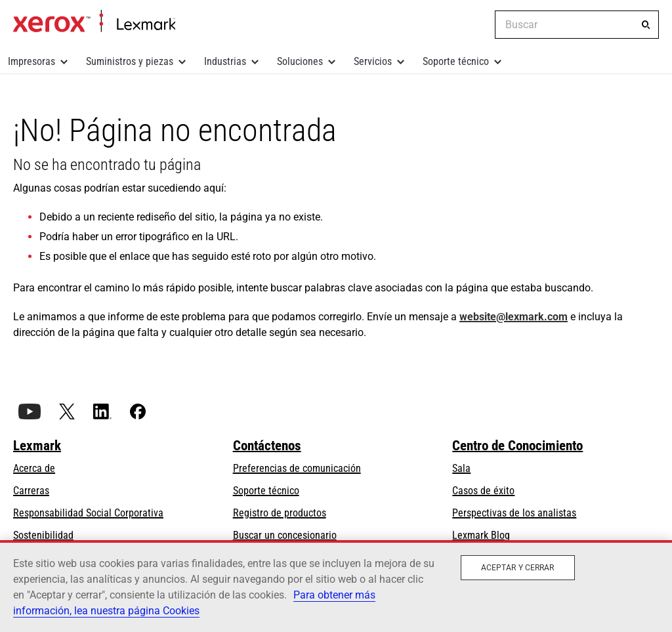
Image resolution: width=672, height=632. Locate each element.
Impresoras (31, 61)
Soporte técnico (456, 61)
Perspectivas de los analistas (514, 513)
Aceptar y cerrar (518, 568)
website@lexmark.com (514, 317)
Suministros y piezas (130, 61)
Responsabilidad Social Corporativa (88, 513)
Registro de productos (280, 513)
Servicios (373, 61)
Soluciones (300, 61)
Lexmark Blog (481, 535)
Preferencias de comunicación (297, 468)
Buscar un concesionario (285, 535)
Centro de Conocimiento (517, 446)
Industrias (225, 61)
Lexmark (37, 446)
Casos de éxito (483, 491)
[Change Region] (475, 25)
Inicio (94, 22)
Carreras (31, 491)
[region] (336, 586)
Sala (461, 468)
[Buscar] (646, 25)
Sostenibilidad (43, 535)
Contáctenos (267, 446)
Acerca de (34, 468)
